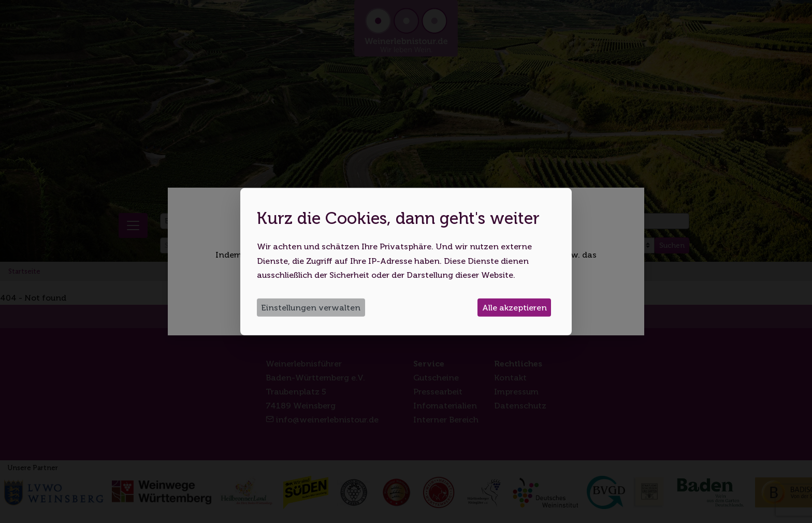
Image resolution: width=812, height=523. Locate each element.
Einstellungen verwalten (311, 308)
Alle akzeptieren (514, 308)
